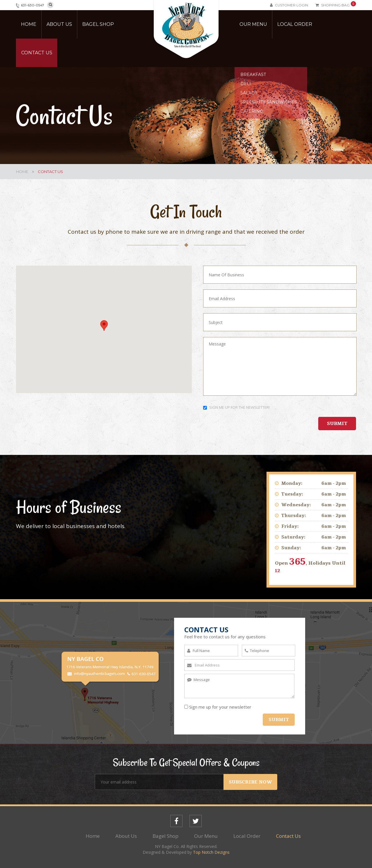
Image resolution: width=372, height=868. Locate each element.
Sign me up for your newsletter (218, 707)
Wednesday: (296, 505)
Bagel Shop (98, 24)
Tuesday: (292, 494)
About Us (59, 24)
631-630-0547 (33, 5)
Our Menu (253, 24)
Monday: (292, 483)
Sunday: (291, 548)
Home (29, 24)
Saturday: (293, 537)
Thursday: (294, 516)
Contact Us (37, 53)
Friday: (290, 526)
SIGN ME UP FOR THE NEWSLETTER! (236, 407)
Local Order (295, 24)
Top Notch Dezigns (211, 852)
